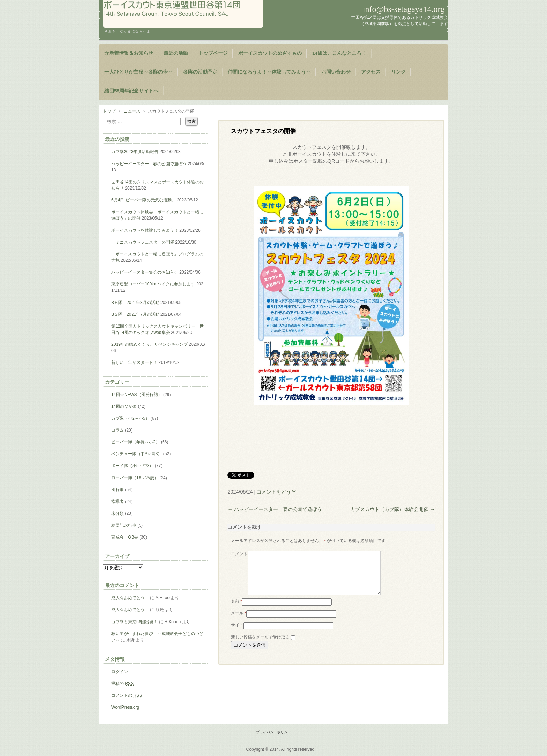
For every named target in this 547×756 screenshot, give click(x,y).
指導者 (118, 502)
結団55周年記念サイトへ (131, 91)
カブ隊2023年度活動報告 (135, 152)
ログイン (120, 672)
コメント (239, 554)
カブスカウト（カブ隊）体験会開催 (392, 509)
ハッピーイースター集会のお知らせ (145, 272)
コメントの (127, 696)
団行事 (118, 490)
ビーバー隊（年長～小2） (136, 442)
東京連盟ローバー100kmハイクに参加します (153, 284)
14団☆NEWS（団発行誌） (137, 395)
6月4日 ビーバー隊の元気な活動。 (144, 200)
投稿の (122, 684)
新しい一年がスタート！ (134, 362)
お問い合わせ (336, 72)
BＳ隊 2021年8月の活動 (135, 303)
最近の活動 (176, 53)
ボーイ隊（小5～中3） (132, 466)
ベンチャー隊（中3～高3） (137, 454)
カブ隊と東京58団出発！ (134, 622)
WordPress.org (125, 707)
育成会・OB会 (125, 537)
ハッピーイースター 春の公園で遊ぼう (275, 509)
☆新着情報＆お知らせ (129, 53)
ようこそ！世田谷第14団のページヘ (183, 14)
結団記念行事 (124, 525)
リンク (398, 72)
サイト (237, 633)
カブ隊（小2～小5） (130, 418)
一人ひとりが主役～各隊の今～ (138, 72)
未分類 (118, 513)
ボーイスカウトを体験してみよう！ (145, 230)
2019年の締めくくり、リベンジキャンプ (149, 344)
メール (239, 621)
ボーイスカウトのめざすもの (270, 53)
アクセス (371, 72)
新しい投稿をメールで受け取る (260, 646)
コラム (118, 430)
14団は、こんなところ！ (339, 53)
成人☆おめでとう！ (130, 598)
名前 (237, 610)
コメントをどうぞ (276, 492)
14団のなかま (124, 406)
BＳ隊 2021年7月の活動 (135, 314)
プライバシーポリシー (273, 732)
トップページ (213, 53)
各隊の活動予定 (200, 72)
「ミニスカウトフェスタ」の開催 (143, 242)
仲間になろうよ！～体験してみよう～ (269, 72)
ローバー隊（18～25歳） (135, 478)
